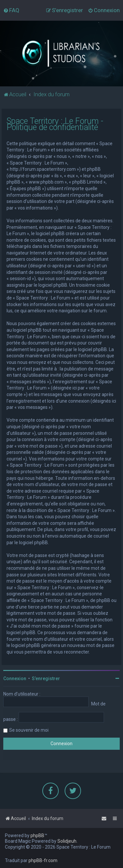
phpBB (37, 835)
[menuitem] (11, 10)
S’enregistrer (46, 679)
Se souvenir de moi (29, 730)
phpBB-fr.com (43, 860)
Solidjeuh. (67, 841)
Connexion (15, 679)
